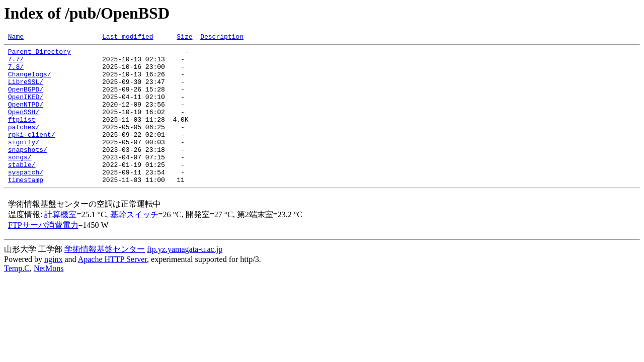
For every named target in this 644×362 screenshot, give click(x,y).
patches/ (24, 145)
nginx (53, 288)
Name (16, 38)
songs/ (20, 181)
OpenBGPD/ (26, 100)
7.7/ (16, 63)
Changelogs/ (30, 81)
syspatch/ (26, 199)
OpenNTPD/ (26, 118)
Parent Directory (39, 54)
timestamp (26, 208)
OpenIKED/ (26, 109)
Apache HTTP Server (112, 288)
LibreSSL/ (26, 90)
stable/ (22, 190)
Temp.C (17, 297)
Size (184, 38)
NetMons (49, 297)
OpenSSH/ (24, 127)
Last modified (128, 38)
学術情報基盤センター (105, 278)
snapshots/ (28, 172)
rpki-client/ (32, 154)
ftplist (22, 136)
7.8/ (16, 72)
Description (222, 38)
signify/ (24, 163)
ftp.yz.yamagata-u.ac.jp (185, 278)
